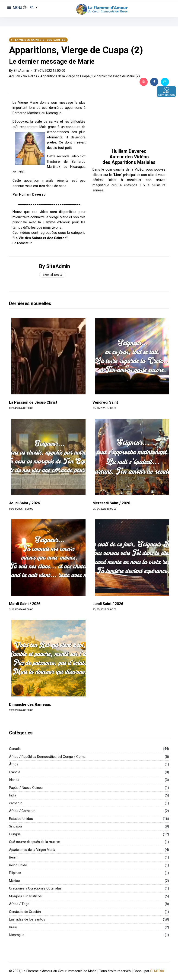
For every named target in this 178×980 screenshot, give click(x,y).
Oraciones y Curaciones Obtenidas (35, 888)
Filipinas (15, 873)
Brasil (13, 927)
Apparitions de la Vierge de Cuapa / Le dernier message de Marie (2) (90, 76)
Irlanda (14, 780)
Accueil (14, 76)
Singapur (16, 826)
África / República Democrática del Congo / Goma (47, 757)
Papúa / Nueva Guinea (26, 788)
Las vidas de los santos (27, 919)
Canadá (15, 749)
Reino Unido (18, 865)
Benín (13, 857)
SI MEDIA (157, 971)
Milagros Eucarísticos (25, 896)
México (14, 881)
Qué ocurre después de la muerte (34, 842)
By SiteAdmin (55, 266)
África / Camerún (22, 811)
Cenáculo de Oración (25, 912)
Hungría (15, 834)
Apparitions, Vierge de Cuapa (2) (76, 50)
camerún (16, 803)
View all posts (53, 275)
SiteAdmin (21, 71)
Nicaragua (17, 935)
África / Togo (19, 904)
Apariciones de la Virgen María (32, 850)
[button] (30, 8)
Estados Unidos (21, 819)
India (13, 795)
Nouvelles (30, 76)
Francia (15, 772)
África (14, 764)
